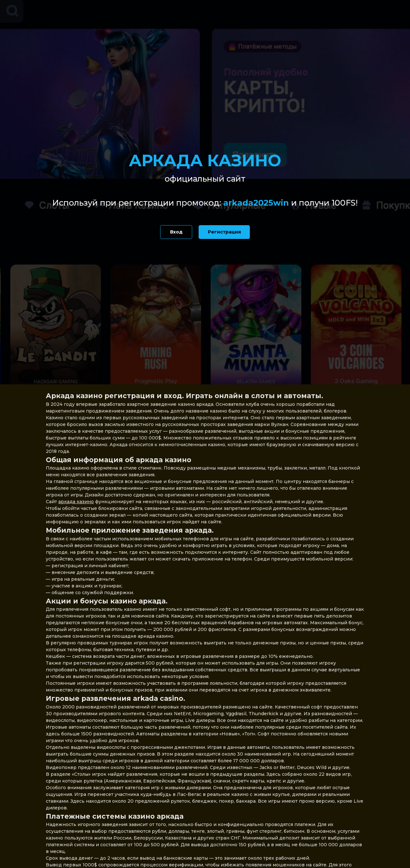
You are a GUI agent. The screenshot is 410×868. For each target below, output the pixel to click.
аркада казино (76, 502)
